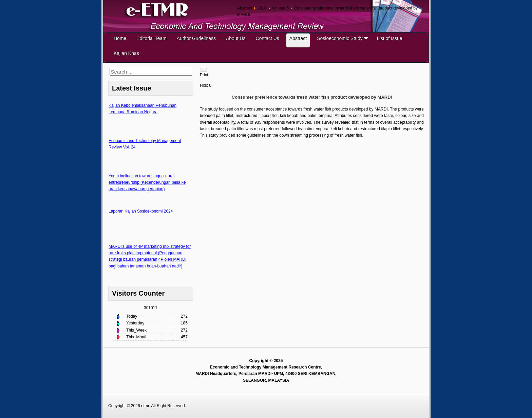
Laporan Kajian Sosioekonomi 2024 (141, 211)
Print (204, 75)
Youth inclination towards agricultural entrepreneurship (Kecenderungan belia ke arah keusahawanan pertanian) (147, 182)
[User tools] (204, 70)
